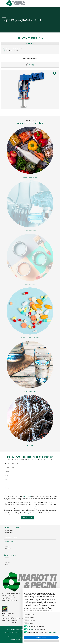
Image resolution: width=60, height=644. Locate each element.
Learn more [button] (41, 641)
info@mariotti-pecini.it (11, 600)
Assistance (7, 558)
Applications (8, 549)
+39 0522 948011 (8, 599)
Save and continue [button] (41, 638)
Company (7, 544)
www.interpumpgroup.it (11, 622)
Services (6, 551)
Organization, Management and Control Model (21, 639)
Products (7, 546)
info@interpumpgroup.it (12, 620)
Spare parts (7, 562)
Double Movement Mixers (11, 537)
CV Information (21, 636)
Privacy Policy (27, 496)
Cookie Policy (6, 636)
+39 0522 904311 (8, 619)
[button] (58, 591)
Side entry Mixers (9, 533)
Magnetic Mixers (8, 535)
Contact (7, 565)
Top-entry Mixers (9, 530)
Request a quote (8, 560)
